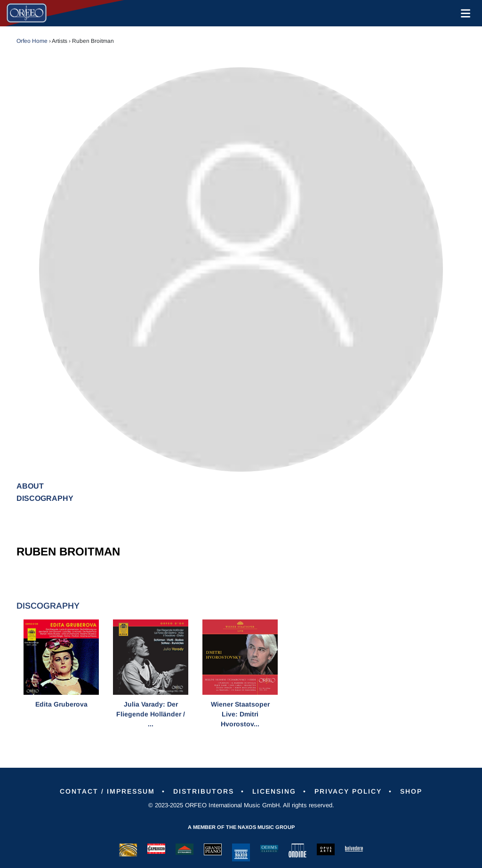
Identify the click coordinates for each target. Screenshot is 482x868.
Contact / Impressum (107, 791)
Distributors (204, 791)
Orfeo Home (32, 41)
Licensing (274, 791)
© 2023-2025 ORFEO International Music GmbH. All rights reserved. (241, 805)
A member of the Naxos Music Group (241, 827)
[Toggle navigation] (464, 13)
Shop (411, 791)
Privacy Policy (348, 791)
